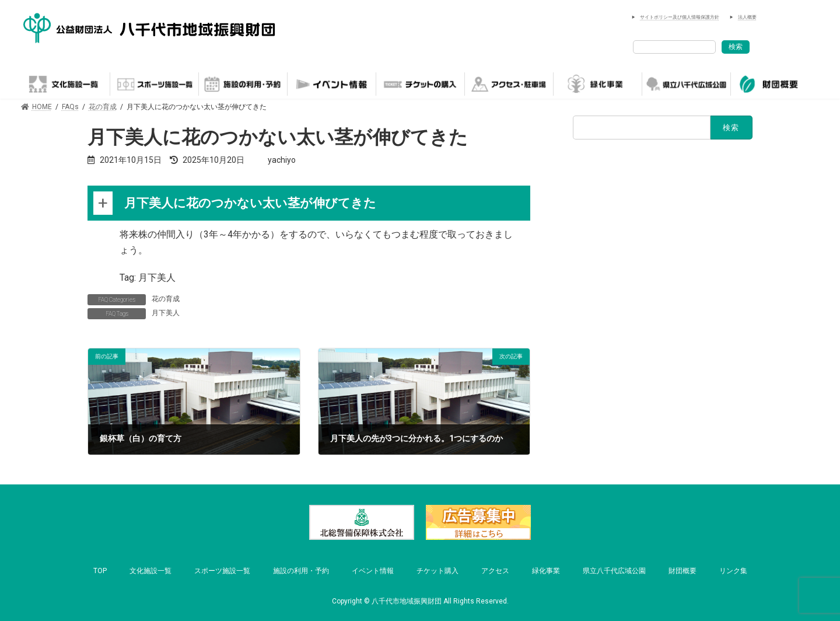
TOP (100, 571)
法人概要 (747, 17)
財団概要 (682, 571)
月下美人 (166, 313)
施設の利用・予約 (301, 571)
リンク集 (733, 571)
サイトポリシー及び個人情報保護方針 (680, 17)
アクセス (495, 571)
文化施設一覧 (150, 571)
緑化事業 (546, 571)
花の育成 (166, 299)
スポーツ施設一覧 (222, 571)
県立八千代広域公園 (614, 571)
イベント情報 (373, 571)
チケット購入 (437, 571)
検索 (736, 47)
